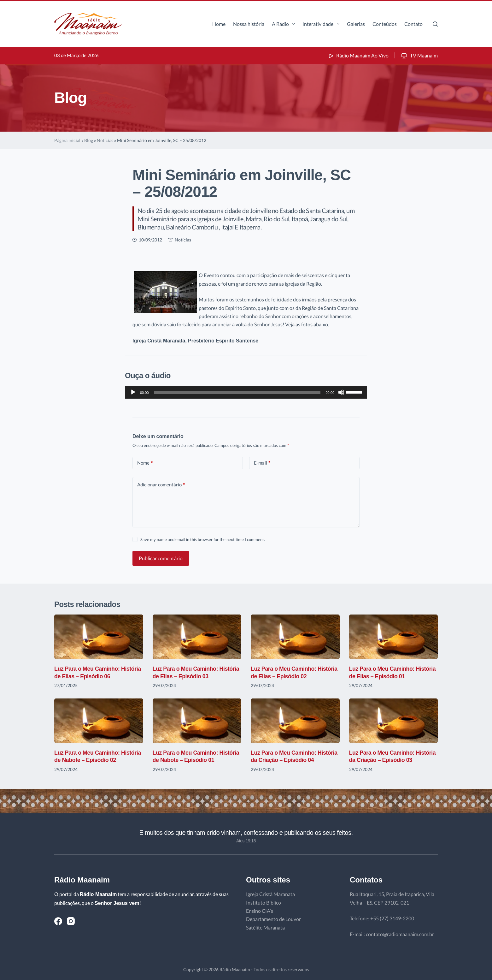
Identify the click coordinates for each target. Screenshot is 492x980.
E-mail (262, 463)
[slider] (237, 392)
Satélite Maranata (265, 927)
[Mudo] (341, 392)
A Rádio (285, 24)
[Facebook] (58, 921)
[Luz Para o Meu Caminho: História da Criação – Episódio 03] (394, 721)
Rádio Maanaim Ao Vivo (358, 55)
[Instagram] (71, 921)
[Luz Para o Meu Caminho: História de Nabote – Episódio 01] (197, 721)
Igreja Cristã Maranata (270, 894)
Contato (413, 24)
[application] (246, 392)
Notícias (105, 140)
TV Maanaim (419, 55)
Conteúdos (385, 24)
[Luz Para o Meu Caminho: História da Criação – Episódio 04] (295, 721)
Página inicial (67, 140)
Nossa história (249, 24)
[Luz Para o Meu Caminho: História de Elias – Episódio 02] (295, 637)
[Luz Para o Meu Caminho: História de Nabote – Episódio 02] (99, 721)
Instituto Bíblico (264, 903)
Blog (89, 140)
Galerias (356, 24)
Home (219, 24)
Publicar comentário (161, 558)
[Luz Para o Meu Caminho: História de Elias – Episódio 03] (197, 637)
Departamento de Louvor (273, 919)
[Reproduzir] (133, 392)
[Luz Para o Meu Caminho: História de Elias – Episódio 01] (394, 637)
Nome (145, 463)
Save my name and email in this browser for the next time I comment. (203, 539)
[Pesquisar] (435, 24)
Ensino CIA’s (260, 911)
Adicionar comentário (161, 485)
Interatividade (322, 24)
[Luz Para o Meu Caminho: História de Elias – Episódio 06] (99, 637)
